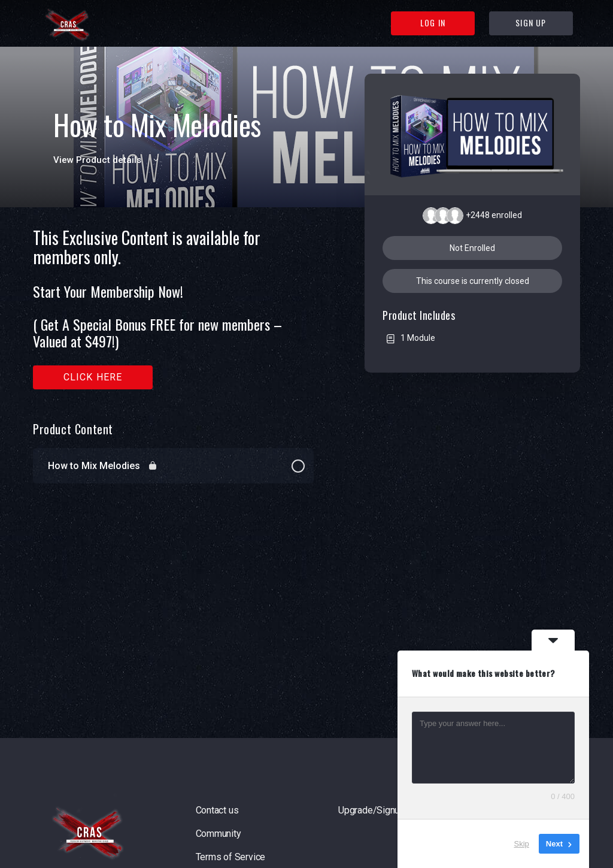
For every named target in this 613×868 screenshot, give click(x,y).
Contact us (217, 810)
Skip (522, 844)
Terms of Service (231, 857)
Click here (93, 377)
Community (219, 834)
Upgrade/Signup (371, 810)
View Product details (108, 160)
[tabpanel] (173, 309)
